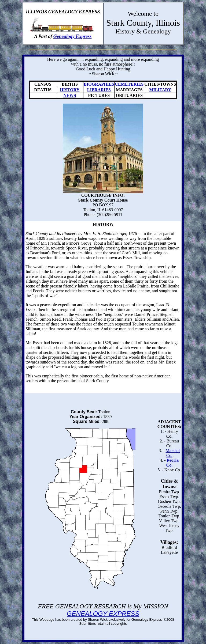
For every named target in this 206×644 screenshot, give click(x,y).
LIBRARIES (99, 90)
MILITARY (160, 90)
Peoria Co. (172, 463)
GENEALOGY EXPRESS (103, 614)
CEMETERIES (129, 84)
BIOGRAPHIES (99, 84)
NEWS (70, 95)
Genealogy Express (73, 36)
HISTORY (70, 90)
